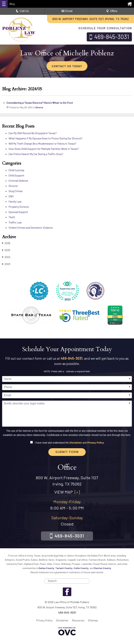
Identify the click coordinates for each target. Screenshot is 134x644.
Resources (78, 620)
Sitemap (93, 620)
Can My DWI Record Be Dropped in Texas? (33, 133)
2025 (6, 250)
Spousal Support (18, 212)
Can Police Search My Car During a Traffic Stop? (36, 154)
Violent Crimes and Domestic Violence (31, 228)
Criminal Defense (18, 181)
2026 (6, 243)
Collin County (81, 568)
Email (67, 11)
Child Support (16, 175)
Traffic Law (15, 222)
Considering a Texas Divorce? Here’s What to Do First (40, 103)
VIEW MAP (67, 492)
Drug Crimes (16, 191)
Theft (12, 217)
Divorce (39, 107)
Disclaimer (76, 443)
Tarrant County (64, 568)
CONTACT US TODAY (67, 66)
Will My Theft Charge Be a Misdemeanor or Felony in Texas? (42, 143)
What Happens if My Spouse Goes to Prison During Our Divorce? (45, 138)
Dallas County (46, 568)
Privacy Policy (96, 443)
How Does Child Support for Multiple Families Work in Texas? (44, 149)
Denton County (103, 568)
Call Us (22, 11)
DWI (11, 196)
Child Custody (16, 170)
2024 (6, 257)
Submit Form (67, 452)
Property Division (19, 207)
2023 (6, 264)
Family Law (15, 201)
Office (112, 11)
